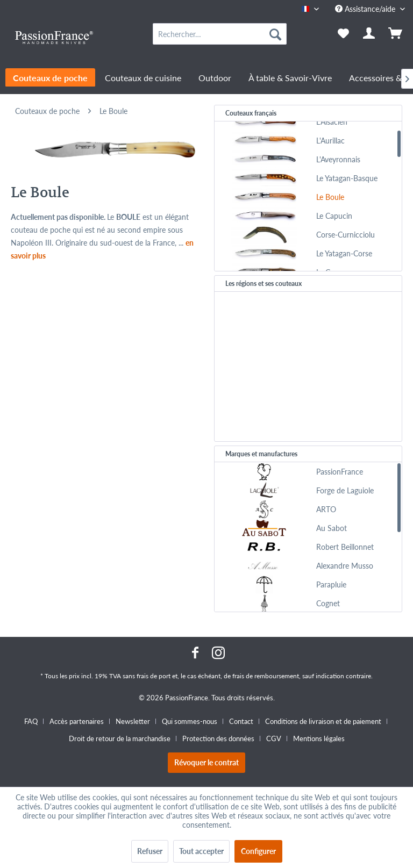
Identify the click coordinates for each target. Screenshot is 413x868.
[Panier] (396, 34)
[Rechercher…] (220, 34)
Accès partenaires (77, 721)
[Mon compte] (369, 34)
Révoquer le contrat (206, 762)
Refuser (150, 851)
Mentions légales (319, 738)
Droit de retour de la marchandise (120, 738)
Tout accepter (201, 851)
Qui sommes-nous (190, 721)
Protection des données (218, 738)
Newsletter (133, 721)
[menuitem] (220, 34)
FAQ (31, 721)
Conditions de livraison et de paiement (323, 721)
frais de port (154, 676)
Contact (241, 721)
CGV (274, 738)
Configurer (258, 851)
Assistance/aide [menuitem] (366, 9)
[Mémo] (343, 34)
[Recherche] (275, 34)
